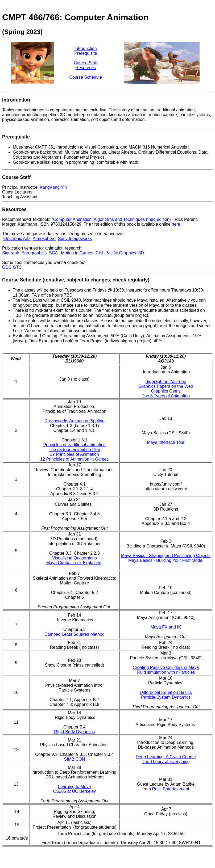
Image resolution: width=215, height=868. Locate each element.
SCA (53, 253)
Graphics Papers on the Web (166, 386)
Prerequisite (86, 53)
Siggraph (11, 253)
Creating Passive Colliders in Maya (166, 667)
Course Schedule (86, 77)
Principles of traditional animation (74, 445)
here (176, 224)
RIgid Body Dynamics (74, 732)
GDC (7, 267)
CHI (99, 253)
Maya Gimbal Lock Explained (74, 563)
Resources (86, 68)
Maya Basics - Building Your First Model (166, 560)
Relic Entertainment (171, 789)
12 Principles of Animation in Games (74, 459)
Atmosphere (44, 239)
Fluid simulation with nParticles (166, 672)
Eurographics (34, 253)
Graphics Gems (166, 391)
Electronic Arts (17, 239)
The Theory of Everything (166, 762)
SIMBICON (74, 759)
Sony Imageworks (75, 239)
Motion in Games (77, 253)
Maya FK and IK (166, 627)
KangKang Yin (53, 187)
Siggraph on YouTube (166, 382)
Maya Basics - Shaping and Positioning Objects (166, 556)
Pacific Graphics (121, 253)
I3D (141, 253)
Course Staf (85, 63)
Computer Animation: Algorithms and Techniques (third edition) (112, 219)
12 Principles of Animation (75, 454)
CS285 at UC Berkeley (74, 791)
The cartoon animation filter (75, 450)
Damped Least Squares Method (75, 634)
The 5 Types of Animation (166, 396)
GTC (17, 267)
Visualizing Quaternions (75, 558)
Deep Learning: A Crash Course (166, 757)
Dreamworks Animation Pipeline (75, 421)
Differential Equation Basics (166, 692)
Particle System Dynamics (166, 697)
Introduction (86, 49)
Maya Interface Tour (166, 442)
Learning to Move (75, 787)
